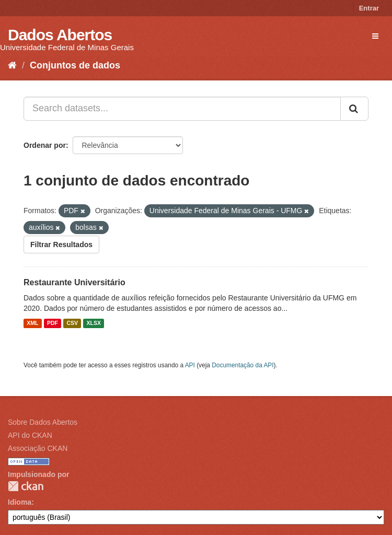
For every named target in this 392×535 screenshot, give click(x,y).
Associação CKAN (38, 448)
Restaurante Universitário (74, 282)
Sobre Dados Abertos (43, 422)
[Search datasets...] (182, 109)
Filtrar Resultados (61, 245)
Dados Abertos (60, 35)
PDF (53, 323)
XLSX (94, 323)
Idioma (20, 502)
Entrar (369, 8)
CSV (72, 323)
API (190, 365)
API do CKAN (30, 435)
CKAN (26, 486)
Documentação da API (243, 365)
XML (32, 323)
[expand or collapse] (375, 36)
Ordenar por (45, 145)
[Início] (12, 65)
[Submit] (354, 109)
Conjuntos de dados (75, 65)
